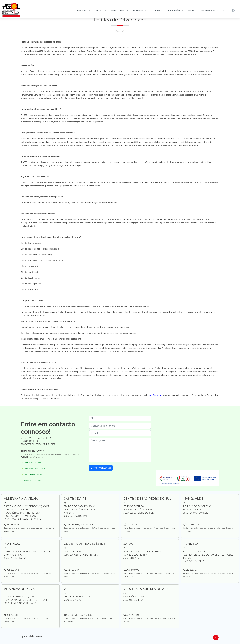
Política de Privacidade (34, 469)
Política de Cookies (33, 463)
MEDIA (192, 10)
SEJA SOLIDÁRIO (175, 10)
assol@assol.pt (155, 395)
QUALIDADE (140, 10)
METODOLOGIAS (120, 10)
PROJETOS (157, 10)
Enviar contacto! (101, 468)
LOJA (225, 10)
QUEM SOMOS (83, 10)
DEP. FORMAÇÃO (210, 10)
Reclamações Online (33, 480)
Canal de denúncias (33, 474)
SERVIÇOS (101, 10)
